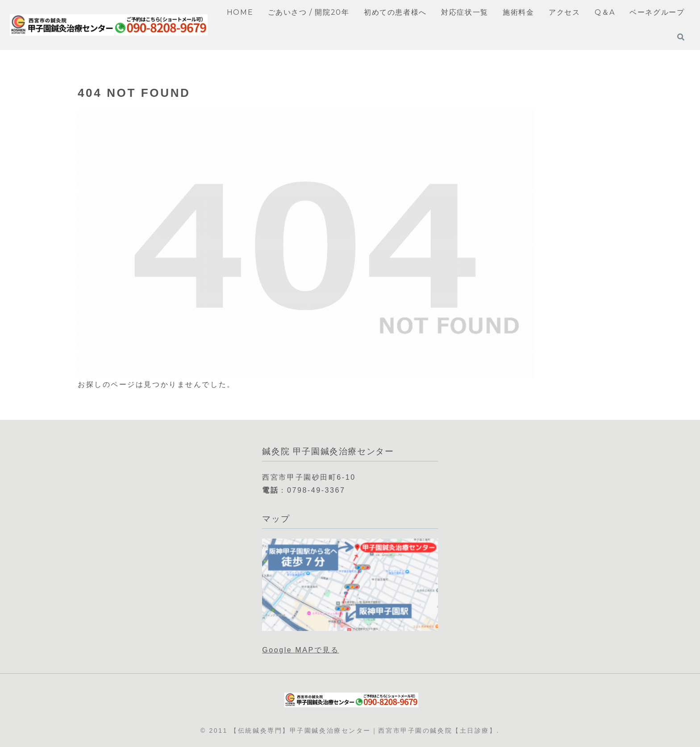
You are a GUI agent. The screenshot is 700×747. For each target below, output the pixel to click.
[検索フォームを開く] (681, 37)
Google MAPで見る (300, 650)
